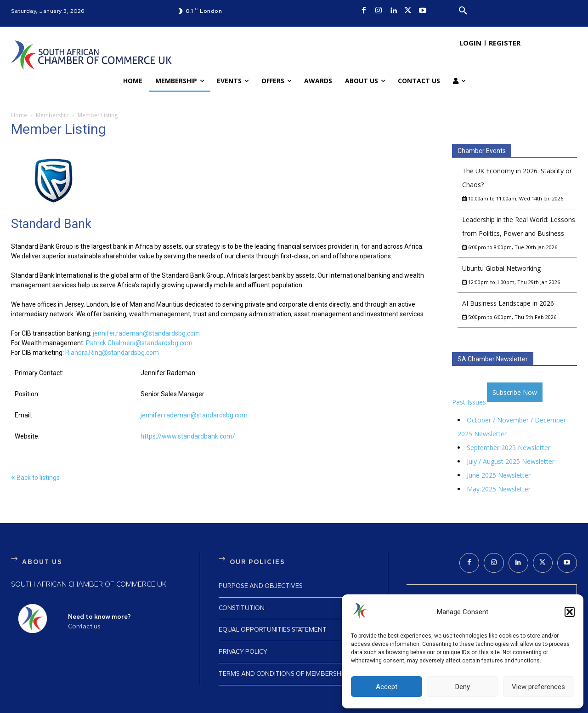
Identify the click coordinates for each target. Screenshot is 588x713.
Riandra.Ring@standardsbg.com (112, 353)
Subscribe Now (515, 392)
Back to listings (35, 478)
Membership (52, 115)
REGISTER (505, 43)
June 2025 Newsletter (499, 475)
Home (19, 115)
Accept (387, 687)
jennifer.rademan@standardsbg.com (146, 333)
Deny (463, 687)
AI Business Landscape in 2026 (508, 303)
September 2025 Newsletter (509, 448)
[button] (570, 612)
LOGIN (470, 43)
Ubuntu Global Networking (501, 268)
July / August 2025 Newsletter (511, 461)
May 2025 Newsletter (499, 489)
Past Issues (469, 402)
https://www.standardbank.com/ (188, 436)
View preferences (538, 687)
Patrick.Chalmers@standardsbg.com (139, 343)
